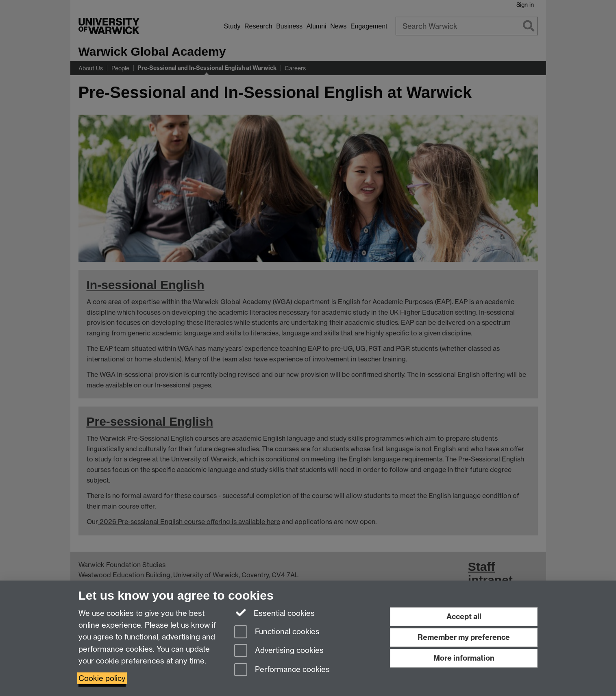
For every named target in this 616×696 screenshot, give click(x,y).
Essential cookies (275, 613)
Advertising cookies (279, 651)
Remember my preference (464, 637)
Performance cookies (282, 670)
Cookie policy (102, 678)
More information (464, 658)
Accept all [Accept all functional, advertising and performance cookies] (464, 617)
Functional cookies (277, 632)
